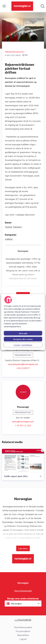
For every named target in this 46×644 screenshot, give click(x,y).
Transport (17, 227)
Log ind (23, 639)
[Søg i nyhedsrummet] (43, 6)
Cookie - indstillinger (23, 345)
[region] (23, 322)
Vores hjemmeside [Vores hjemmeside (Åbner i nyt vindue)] (23, 591)
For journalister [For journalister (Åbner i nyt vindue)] (23, 631)
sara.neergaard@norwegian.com (23, 364)
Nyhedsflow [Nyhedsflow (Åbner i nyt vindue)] (23, 635)
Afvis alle (23, 333)
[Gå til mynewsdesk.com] (23, 620)
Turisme (9, 227)
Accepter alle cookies (23, 339)
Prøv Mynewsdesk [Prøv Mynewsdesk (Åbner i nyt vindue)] (23, 627)
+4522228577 (23, 368)
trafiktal (9, 239)
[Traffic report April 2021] (23, 461)
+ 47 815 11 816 (23, 425)
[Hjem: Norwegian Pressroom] (22, 6)
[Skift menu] (4, 6)
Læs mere (23, 548)
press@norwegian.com (23, 422)
